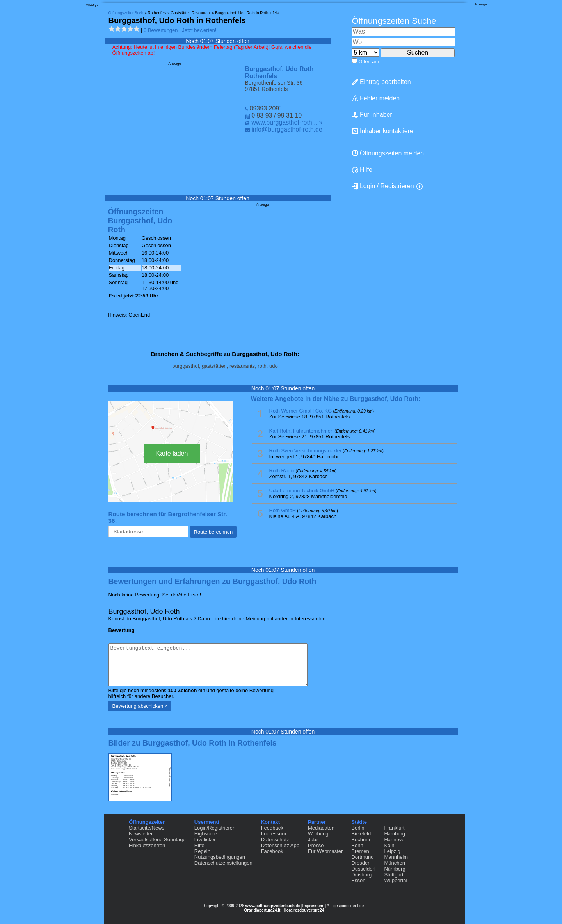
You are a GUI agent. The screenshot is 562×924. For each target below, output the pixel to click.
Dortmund (362, 857)
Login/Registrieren (215, 828)
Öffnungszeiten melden (388, 153)
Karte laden (172, 453)
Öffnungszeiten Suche (394, 21)
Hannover (395, 839)
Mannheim (396, 857)
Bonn (357, 845)
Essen (358, 880)
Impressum (274, 834)
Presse (316, 845)
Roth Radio (282, 471)
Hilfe (362, 170)
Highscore (206, 834)
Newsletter (141, 834)
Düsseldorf (363, 869)
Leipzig (392, 851)
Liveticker (205, 839)
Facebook (272, 851)
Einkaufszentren (147, 845)
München (394, 863)
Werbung (318, 834)
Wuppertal (396, 880)
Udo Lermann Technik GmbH (302, 490)
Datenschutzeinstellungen (223, 863)
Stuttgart (394, 875)
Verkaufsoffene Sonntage (157, 839)
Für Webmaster (325, 851)
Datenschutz (275, 839)
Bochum (361, 839)
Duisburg (361, 875)
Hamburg (394, 834)
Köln (389, 845)
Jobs (313, 839)
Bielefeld (361, 834)
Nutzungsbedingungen (220, 857)
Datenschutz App (280, 845)
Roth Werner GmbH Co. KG (301, 411)
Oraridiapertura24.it (262, 910)
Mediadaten (321, 828)
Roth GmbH (283, 510)
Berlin (358, 828)
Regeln (202, 851)
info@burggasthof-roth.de (287, 129)
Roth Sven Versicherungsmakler (306, 451)
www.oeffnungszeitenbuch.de (273, 906)
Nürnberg (395, 869)
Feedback (272, 828)
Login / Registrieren (383, 186)
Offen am (369, 61)
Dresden (361, 863)
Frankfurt (394, 828)
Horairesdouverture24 (304, 910)
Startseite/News (147, 828)
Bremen (360, 851)
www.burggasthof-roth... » (287, 122)
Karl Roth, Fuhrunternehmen (301, 431)
